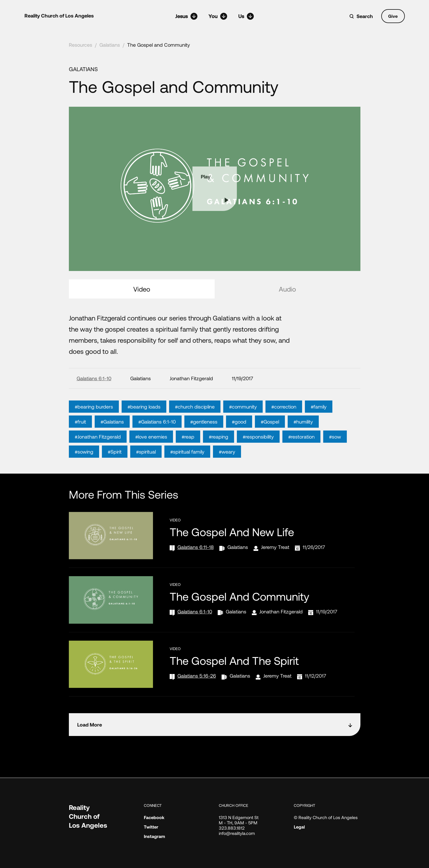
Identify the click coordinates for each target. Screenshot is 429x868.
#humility (303, 438)
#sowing (84, 468)
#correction (284, 423)
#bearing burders (94, 423)
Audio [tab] (287, 289)
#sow (335, 453)
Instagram (154, 836)
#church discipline (195, 423)
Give (393, 16)
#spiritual (146, 468)
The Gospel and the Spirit (234, 660)
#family (319, 423)
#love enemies (151, 453)
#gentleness (204, 438)
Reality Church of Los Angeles (59, 16)
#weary (227, 468)
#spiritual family (187, 468)
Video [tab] (142, 289)
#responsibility (258, 453)
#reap (188, 453)
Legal (299, 827)
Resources (81, 45)
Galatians (110, 45)
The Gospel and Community (159, 45)
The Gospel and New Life (232, 532)
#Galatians (112, 438)
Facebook (154, 817)
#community (243, 423)
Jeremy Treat (275, 547)
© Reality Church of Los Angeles (326, 817)
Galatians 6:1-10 (94, 378)
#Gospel (270, 438)
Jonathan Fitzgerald (281, 611)
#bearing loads (144, 423)
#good (239, 438)
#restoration (301, 453)
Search (365, 16)
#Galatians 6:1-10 (157, 438)
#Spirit (115, 468)
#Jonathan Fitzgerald (98, 453)
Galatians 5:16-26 (197, 676)
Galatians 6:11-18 (196, 547)
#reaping (219, 453)
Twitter (151, 827)
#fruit (80, 438)
